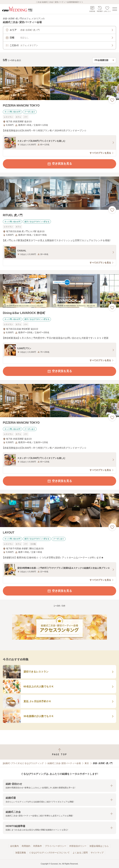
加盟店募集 (21, 853)
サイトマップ (97, 853)
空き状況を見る (59, 164)
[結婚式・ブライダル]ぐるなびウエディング (23, 763)
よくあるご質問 (80, 853)
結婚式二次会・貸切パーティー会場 (64, 763)
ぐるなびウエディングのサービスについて (49, 853)
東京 (87, 763)
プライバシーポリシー (56, 846)
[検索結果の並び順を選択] (104, 60)
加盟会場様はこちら (99, 846)
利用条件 (38, 846)
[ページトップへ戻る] (59, 752)
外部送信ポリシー (78, 846)
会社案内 (14, 846)
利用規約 (26, 846)
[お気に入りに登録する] (112, 100)
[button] (59, 786)
